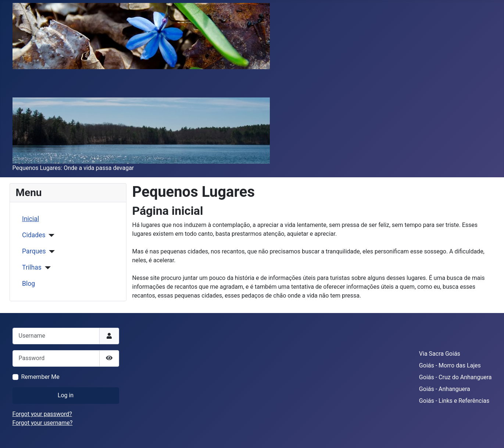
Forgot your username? (43, 423)
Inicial (31, 219)
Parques (34, 251)
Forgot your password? (42, 414)
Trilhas (32, 267)
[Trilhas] (46, 268)
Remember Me (40, 377)
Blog (28, 284)
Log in (66, 395)
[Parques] (51, 252)
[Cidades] (50, 235)
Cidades (34, 235)
